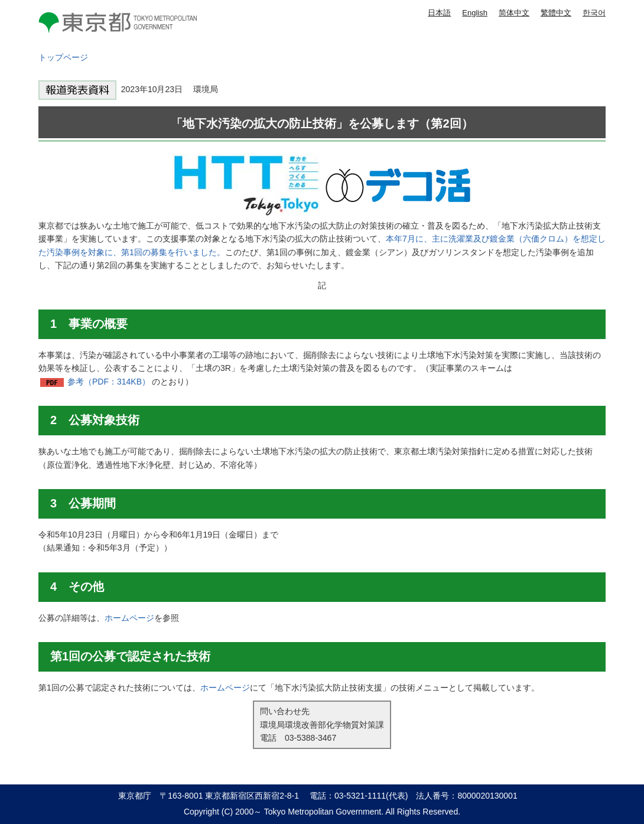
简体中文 (514, 13)
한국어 (594, 13)
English (475, 13)
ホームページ (129, 618)
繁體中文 (556, 13)
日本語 (439, 13)
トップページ (63, 57)
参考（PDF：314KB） (109, 382)
